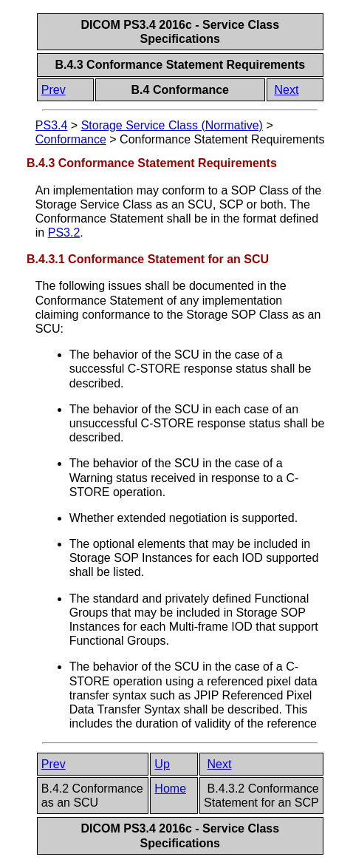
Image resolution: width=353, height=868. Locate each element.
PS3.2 (64, 233)
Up (162, 764)
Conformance (71, 139)
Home (170, 789)
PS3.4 (52, 125)
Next (286, 90)
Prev (54, 90)
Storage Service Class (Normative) (172, 125)
